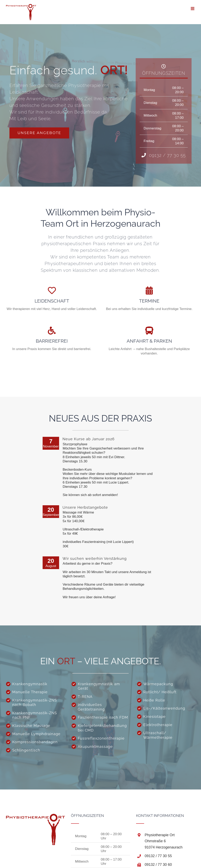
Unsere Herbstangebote (85, 507)
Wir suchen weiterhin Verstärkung (95, 558)
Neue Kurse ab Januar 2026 (89, 439)
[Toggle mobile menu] (193, 9)
